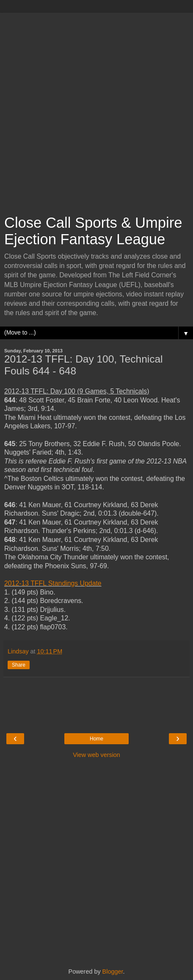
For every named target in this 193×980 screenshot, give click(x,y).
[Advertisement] (96, 109)
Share (19, 665)
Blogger (113, 972)
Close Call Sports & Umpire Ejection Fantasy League (93, 231)
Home (96, 739)
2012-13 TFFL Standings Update (53, 583)
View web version (96, 755)
